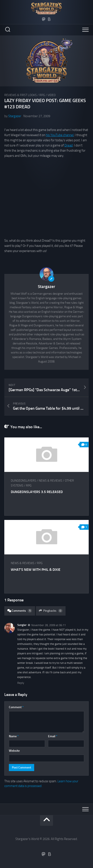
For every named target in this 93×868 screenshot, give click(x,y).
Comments (20, 611)
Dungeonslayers (23, 481)
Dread (69, 145)
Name (14, 736)
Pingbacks (51, 611)
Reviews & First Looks (21, 95)
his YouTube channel (60, 135)
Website (14, 751)
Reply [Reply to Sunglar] (21, 683)
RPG (42, 95)
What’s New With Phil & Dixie (36, 570)
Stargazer (15, 116)
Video (52, 95)
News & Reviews (51, 481)
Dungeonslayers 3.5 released (37, 492)
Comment (16, 707)
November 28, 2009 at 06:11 (49, 625)
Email (53, 736)
